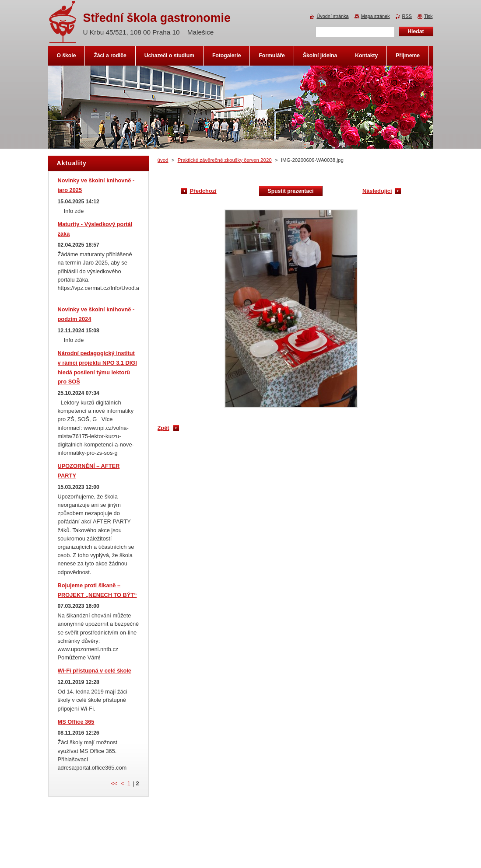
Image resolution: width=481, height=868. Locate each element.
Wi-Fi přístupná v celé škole (95, 671)
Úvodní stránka (332, 16)
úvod (163, 160)
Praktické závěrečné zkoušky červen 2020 (225, 160)
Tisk (428, 16)
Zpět (163, 428)
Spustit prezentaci (291, 191)
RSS (407, 16)
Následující (377, 191)
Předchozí (203, 191)
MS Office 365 (76, 722)
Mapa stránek (376, 16)
